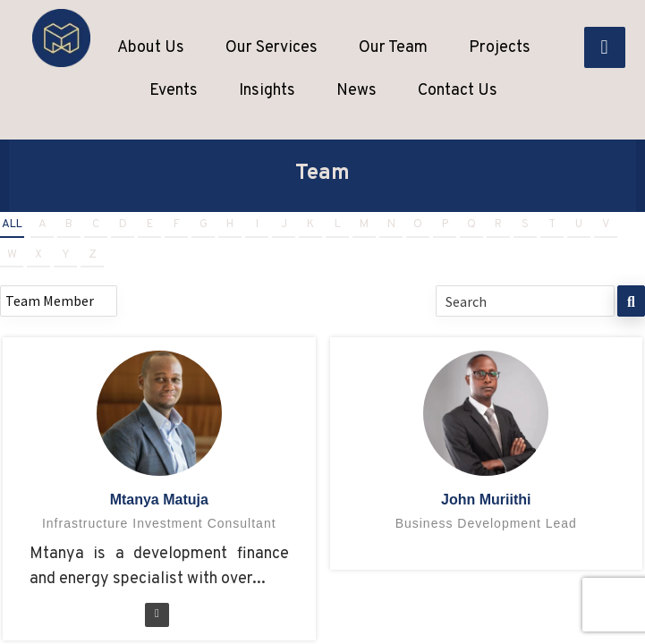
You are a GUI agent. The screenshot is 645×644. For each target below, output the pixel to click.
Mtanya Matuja (159, 500)
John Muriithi (486, 500)
